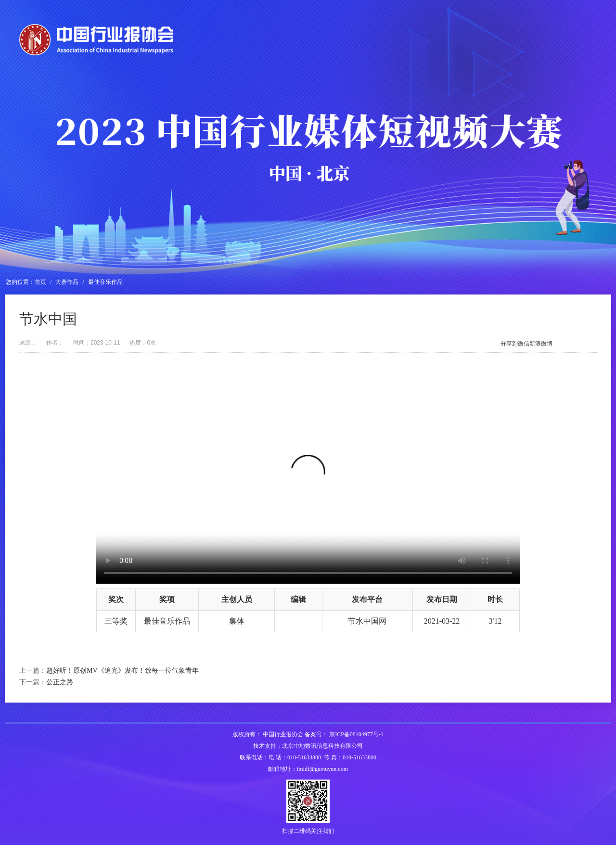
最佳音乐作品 (105, 282)
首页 (40, 282)
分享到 (509, 344)
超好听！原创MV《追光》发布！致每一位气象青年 (122, 671)
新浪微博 (541, 344)
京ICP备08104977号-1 (356, 734)
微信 (524, 344)
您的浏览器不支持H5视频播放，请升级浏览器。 (308, 478)
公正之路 (60, 682)
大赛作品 (67, 282)
